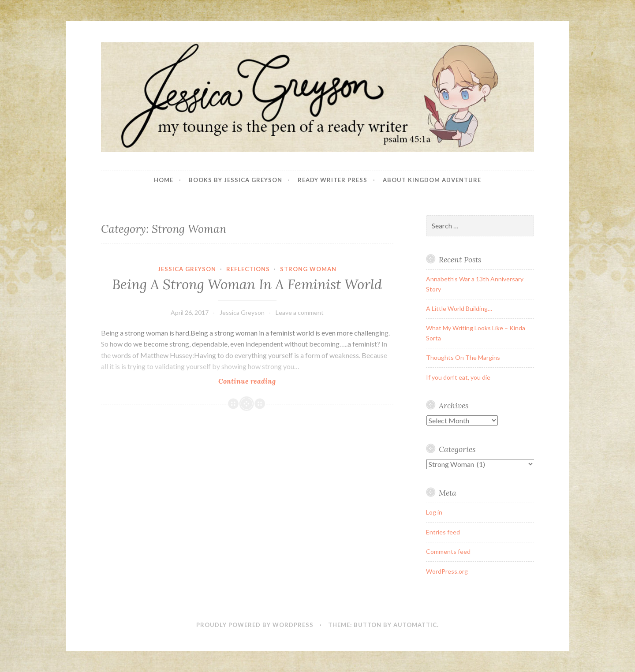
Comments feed (448, 551)
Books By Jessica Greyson (235, 180)
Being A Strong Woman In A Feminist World (247, 284)
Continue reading (261, 381)
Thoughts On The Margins (463, 357)
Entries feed (443, 532)
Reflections (248, 269)
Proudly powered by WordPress (255, 625)
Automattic (415, 625)
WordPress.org (447, 571)
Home (164, 180)
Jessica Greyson (187, 269)
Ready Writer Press (332, 180)
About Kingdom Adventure (432, 180)
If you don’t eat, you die (458, 377)
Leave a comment (300, 312)
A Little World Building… (459, 308)
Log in (434, 512)
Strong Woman (308, 269)
